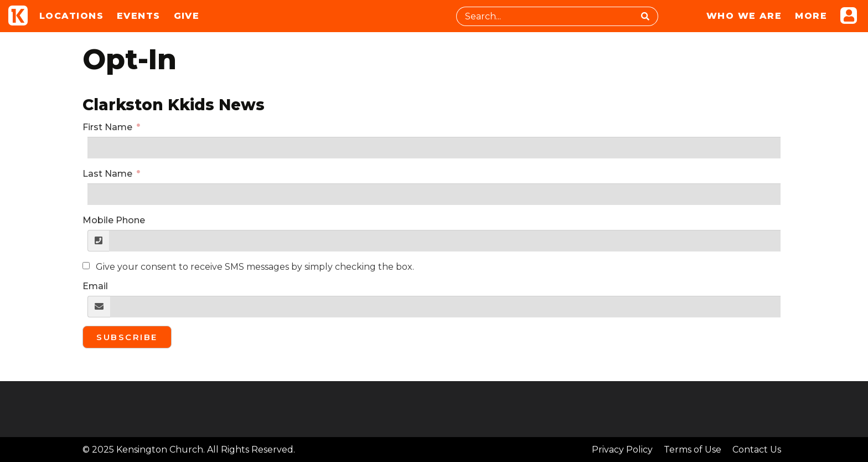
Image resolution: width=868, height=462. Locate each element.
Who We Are (744, 16)
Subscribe (127, 337)
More (811, 16)
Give (187, 16)
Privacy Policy (622, 450)
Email (95, 286)
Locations (71, 16)
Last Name (108, 174)
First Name (108, 127)
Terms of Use (693, 450)
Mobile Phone (114, 220)
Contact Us (757, 450)
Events (139, 16)
